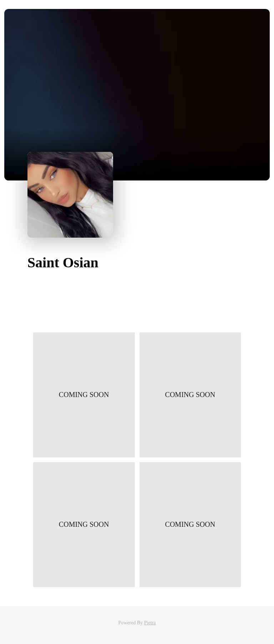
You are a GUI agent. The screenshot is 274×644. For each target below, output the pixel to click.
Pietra (150, 623)
